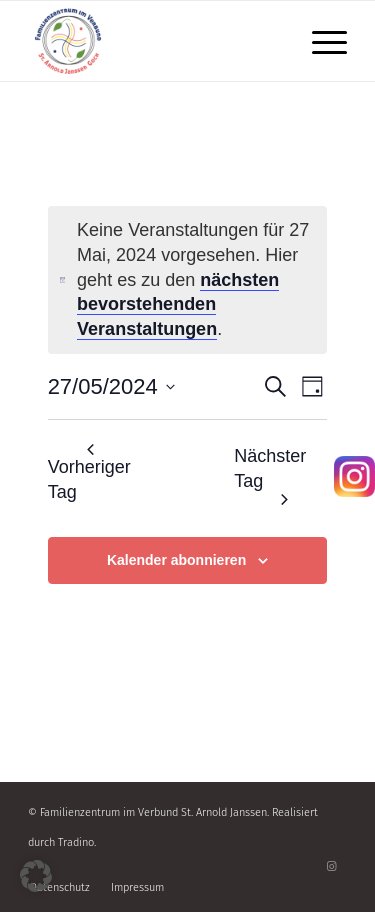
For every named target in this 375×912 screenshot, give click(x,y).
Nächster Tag (270, 475)
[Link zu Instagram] (332, 867)
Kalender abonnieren (176, 560)
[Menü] (319, 41)
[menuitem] (319, 41)
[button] (36, 876)
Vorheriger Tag (89, 473)
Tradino (76, 842)
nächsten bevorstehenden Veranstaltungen (178, 305)
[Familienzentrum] (155, 41)
